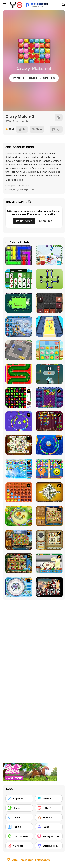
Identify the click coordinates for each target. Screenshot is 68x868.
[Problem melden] (56, 129)
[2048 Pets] (49, 350)
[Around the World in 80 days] (19, 540)
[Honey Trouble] (19, 516)
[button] (14, 180)
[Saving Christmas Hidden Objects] (19, 326)
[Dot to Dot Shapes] (49, 279)
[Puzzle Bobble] (49, 398)
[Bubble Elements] (19, 469)
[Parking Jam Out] (19, 350)
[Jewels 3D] (19, 398)
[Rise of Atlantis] (49, 516)
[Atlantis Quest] (49, 540)
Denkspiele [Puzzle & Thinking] (24, 185)
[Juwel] (19, 817)
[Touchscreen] (19, 836)
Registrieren (24, 221)
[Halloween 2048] (49, 303)
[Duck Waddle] (19, 303)
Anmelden (46, 221)
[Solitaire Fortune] (19, 279)
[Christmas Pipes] (19, 374)
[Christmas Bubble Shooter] (49, 255)
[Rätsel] (49, 827)
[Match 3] (49, 817)
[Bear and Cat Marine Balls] (49, 445)
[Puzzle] (19, 827)
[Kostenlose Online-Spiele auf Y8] (16, 5)
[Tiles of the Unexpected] (49, 587)
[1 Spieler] (19, 799)
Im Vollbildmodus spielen (34, 78)
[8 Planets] (19, 421)
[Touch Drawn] (49, 326)
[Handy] (19, 808)
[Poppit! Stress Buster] (49, 421)
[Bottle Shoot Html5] (49, 374)
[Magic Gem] (49, 469)
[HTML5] (49, 808)
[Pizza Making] (49, 563)
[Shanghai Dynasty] (19, 445)
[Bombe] (49, 799)
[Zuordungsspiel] (49, 846)
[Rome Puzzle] (19, 563)
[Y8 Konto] (19, 846)
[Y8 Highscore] (49, 836)
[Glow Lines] (19, 255)
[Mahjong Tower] (49, 492)
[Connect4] (19, 492)
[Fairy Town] (19, 587)
